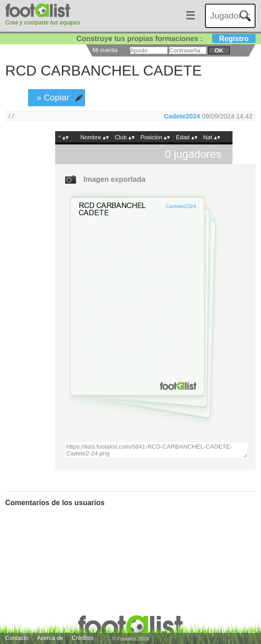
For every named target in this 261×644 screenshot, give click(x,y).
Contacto (17, 638)
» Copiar (53, 97)
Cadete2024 (182, 116)
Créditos (83, 638)
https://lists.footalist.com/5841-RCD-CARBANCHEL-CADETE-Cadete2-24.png (156, 450)
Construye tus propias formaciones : (166, 39)
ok (219, 50)
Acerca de (50, 638)
